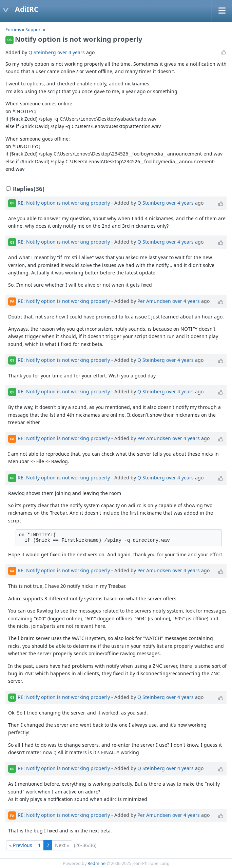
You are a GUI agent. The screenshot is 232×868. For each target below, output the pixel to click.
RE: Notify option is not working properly (64, 202)
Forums (13, 29)
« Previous (21, 845)
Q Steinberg (42, 52)
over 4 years (71, 52)
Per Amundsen (154, 301)
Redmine (96, 863)
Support (34, 29)
